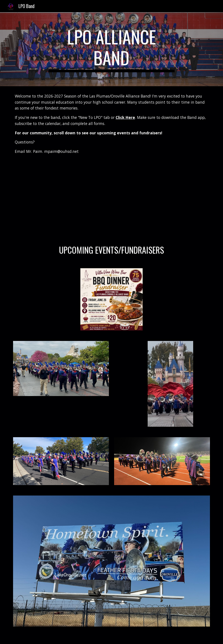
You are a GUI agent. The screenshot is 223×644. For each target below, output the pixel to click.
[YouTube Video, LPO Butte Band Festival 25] (162, 199)
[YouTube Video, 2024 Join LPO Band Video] (61, 199)
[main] (111, 49)
